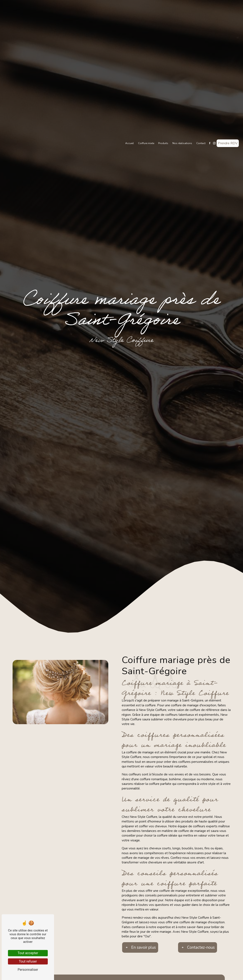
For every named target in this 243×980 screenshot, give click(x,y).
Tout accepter (28, 953)
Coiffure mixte (146, 143)
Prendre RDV (228, 143)
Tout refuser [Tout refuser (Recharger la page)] (28, 961)
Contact (201, 143)
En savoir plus (140, 947)
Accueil (130, 143)
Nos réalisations (182, 143)
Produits (163, 143)
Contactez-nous (198, 947)
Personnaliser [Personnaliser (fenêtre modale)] (28, 970)
